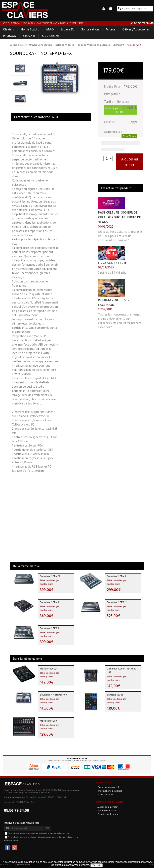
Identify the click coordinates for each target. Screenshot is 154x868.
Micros (111, 29)
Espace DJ (67, 29)
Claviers (8, 29)
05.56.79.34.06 (17, 810)
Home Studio (30, 29)
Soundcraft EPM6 (116, 576)
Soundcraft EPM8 (49, 602)
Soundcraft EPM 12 (50, 576)
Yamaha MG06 (115, 695)
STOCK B (29, 36)
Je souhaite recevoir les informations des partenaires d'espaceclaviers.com (44, 837)
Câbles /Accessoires (136, 29)
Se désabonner (11, 841)
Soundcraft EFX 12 (117, 602)
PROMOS (9, 36)
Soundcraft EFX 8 (49, 628)
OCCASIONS (51, 36)
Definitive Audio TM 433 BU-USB (122, 670)
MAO (50, 29)
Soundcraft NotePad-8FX (54, 695)
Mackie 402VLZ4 (49, 668)
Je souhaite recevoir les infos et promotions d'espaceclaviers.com (39, 833)
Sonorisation (90, 29)
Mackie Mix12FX (49, 721)
